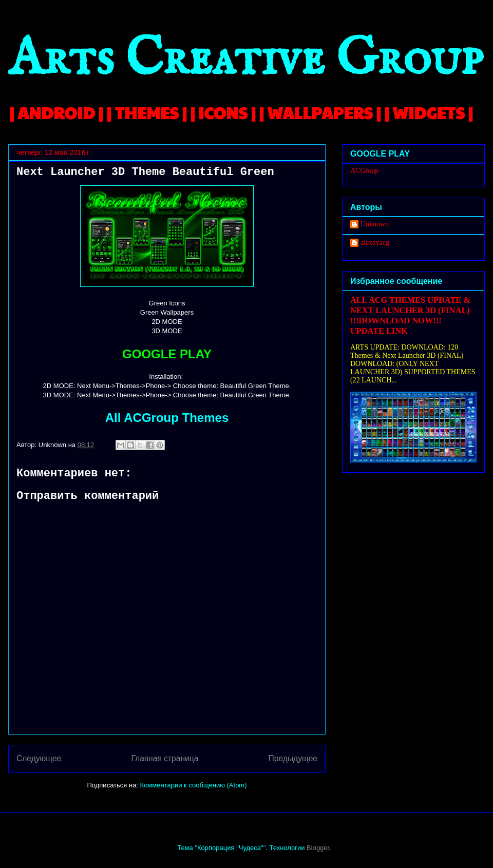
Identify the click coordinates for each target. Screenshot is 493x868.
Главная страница (165, 758)
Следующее (39, 758)
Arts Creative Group (245, 60)
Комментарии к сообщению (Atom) (194, 785)
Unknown (375, 224)
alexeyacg (375, 243)
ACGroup (364, 171)
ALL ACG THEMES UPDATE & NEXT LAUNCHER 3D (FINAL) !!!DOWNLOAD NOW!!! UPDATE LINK (410, 315)
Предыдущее (293, 758)
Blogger (318, 848)
